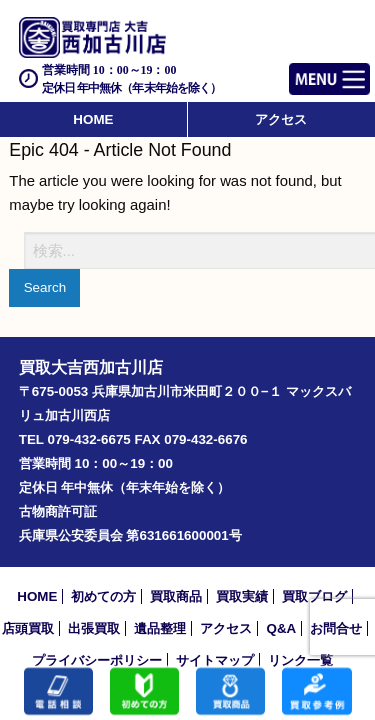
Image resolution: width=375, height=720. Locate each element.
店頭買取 (28, 628)
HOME (93, 119)
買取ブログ (314, 596)
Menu (307, 70)
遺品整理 (160, 628)
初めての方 (103, 596)
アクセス (281, 119)
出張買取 (94, 628)
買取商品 (176, 596)
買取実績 (242, 596)
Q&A (281, 628)
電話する (58, 692)
